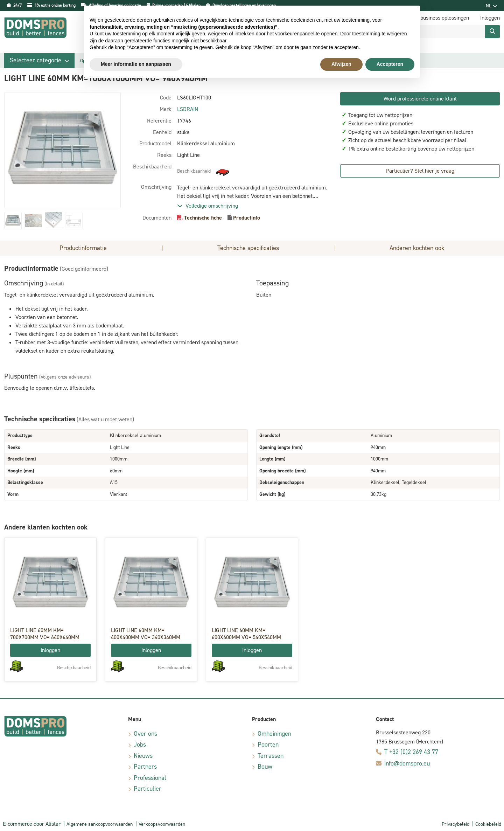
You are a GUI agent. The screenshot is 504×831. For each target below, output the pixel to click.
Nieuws (143, 756)
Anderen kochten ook (417, 248)
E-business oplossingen (442, 18)
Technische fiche (203, 218)
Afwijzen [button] (341, 64)
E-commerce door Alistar (32, 824)
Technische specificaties (248, 248)
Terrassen (271, 756)
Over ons (145, 734)
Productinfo (247, 218)
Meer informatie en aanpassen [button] (136, 64)
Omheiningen (274, 734)
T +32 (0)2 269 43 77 (411, 752)
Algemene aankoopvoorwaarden (100, 824)
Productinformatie (83, 248)
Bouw (265, 767)
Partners (145, 767)
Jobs (140, 745)
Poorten (268, 745)
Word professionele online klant (420, 99)
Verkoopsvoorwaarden (162, 824)
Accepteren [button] (390, 64)
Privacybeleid (456, 824)
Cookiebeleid (488, 824)
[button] (39, 60)
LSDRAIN (188, 109)
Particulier (148, 789)
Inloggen (50, 650)
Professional (150, 778)
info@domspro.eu (407, 763)
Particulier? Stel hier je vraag (420, 171)
